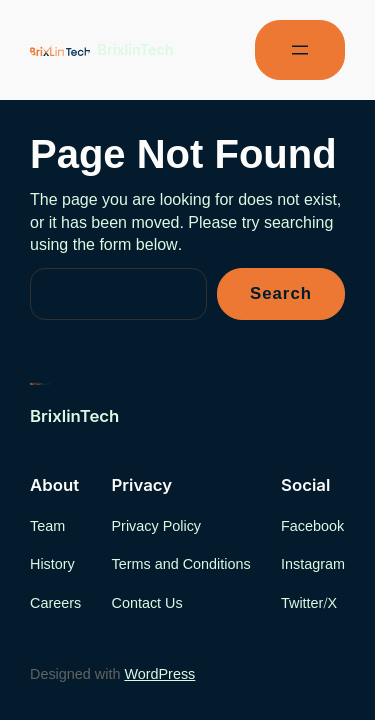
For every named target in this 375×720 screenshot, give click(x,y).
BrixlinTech (136, 49)
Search (281, 294)
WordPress (159, 674)
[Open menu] (300, 50)
